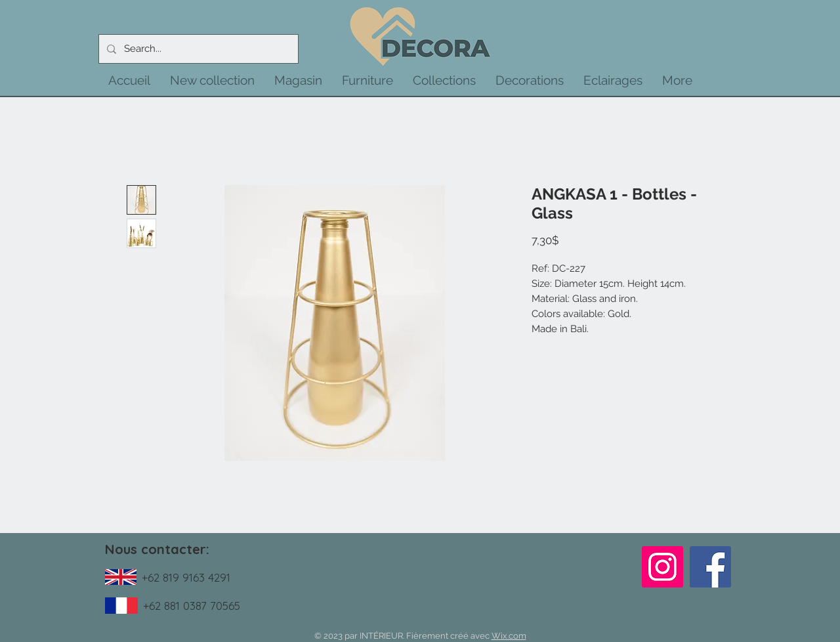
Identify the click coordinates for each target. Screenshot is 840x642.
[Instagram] (662, 567)
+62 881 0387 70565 (192, 606)
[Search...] (197, 49)
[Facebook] (710, 567)
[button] (212, 80)
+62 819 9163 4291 (186, 577)
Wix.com (509, 636)
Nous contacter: (157, 549)
